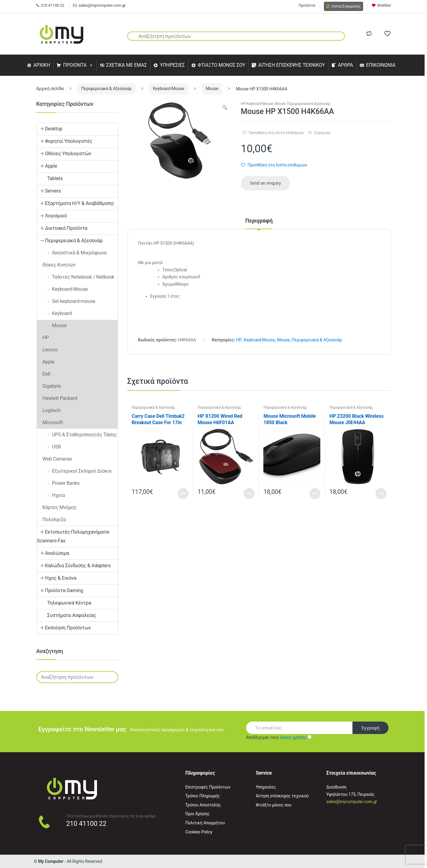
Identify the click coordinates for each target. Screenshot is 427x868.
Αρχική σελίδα (50, 89)
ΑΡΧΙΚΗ (42, 65)
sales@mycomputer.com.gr (99, 5)
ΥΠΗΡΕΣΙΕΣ (172, 65)
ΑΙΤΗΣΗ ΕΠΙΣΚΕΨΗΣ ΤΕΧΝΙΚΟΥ (292, 65)
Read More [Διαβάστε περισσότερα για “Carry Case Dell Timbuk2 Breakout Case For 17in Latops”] (183, 494)
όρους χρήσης (293, 737)
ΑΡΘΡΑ (345, 65)
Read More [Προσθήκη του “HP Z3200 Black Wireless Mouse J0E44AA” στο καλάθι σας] (381, 494)
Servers (49, 191)
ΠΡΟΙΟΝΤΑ (75, 65)
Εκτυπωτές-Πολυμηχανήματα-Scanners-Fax (74, 536)
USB (49, 447)
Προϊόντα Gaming (60, 590)
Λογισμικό (52, 216)
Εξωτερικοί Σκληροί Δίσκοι (74, 471)
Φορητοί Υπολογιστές (65, 141)
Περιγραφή (259, 221)
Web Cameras (55, 459)
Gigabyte (49, 386)
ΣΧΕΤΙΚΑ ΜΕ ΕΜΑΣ (126, 65)
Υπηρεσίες (266, 787)
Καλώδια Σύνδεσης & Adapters (74, 566)
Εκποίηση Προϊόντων (64, 628)
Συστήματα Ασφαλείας (67, 615)
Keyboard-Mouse (169, 89)
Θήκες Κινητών (56, 265)
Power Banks (58, 483)
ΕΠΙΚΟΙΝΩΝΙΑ (381, 65)
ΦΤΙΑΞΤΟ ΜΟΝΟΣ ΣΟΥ (222, 65)
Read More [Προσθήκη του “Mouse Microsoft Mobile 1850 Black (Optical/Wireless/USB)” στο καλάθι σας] (315, 494)
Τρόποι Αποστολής (203, 805)
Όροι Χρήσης (198, 814)
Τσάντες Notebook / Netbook (76, 277)
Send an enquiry (265, 183)
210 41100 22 (50, 5)
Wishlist (381, 5)
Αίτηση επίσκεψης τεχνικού (282, 796)
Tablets (50, 178)
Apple (47, 166)
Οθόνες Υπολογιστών (64, 154)
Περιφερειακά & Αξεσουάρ (106, 89)
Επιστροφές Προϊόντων (208, 787)
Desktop (50, 129)
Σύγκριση (322, 133)
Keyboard (55, 313)
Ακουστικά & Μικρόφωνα (72, 253)
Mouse (212, 89)
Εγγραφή (370, 728)
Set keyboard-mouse (66, 301)
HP (243, 104)
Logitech (49, 410)
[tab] (259, 223)
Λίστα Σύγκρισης (344, 6)
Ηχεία (51, 495)
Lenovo (47, 350)
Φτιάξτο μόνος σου (274, 805)
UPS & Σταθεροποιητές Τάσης (77, 435)
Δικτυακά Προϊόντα (62, 228)
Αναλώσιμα (53, 553)
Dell (44, 374)
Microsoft (50, 422)
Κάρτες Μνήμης (57, 507)
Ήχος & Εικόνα (57, 578)
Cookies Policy (199, 832)
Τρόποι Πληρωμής (203, 796)
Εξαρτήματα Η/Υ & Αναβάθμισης (76, 203)
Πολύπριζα (52, 519)
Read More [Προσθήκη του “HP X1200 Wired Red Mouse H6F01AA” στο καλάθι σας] (249, 494)
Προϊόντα (307, 5)
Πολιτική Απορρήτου (205, 823)
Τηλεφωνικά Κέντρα (64, 603)
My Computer (51, 861)
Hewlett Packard (57, 398)
